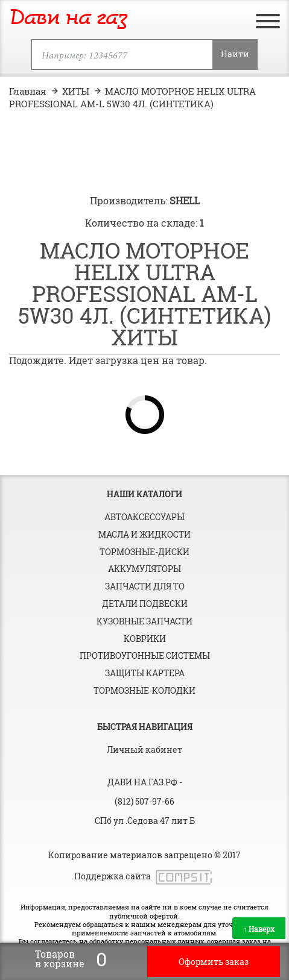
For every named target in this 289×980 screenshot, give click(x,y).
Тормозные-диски (144, 552)
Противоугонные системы (145, 655)
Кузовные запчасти (144, 621)
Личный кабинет (144, 749)
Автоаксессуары (144, 517)
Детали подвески (145, 604)
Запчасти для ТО (145, 586)
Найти (235, 54)
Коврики (145, 639)
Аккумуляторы (144, 569)
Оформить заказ (214, 962)
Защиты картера (145, 673)
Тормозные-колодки (144, 690)
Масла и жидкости (144, 534)
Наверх (259, 929)
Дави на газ (68, 18)
